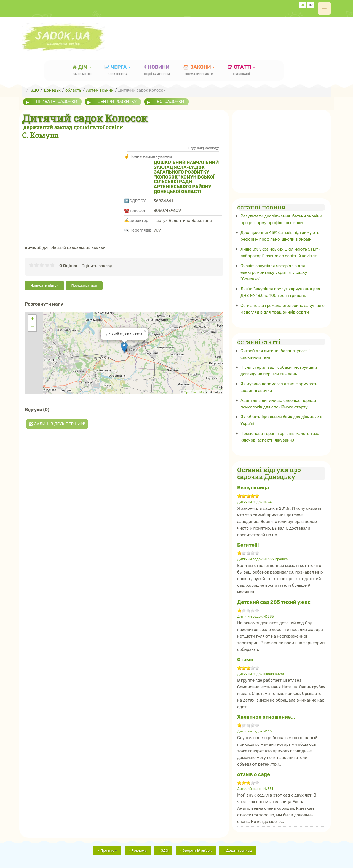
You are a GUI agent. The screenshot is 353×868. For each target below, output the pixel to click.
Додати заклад (239, 850)
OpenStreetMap (195, 392)
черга (118, 71)
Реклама (139, 850)
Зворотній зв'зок (197, 850)
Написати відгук (44, 286)
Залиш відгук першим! (57, 424)
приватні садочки (57, 102)
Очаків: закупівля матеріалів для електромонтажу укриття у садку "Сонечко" (274, 272)
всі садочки (171, 102)
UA (303, 5)
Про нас (109, 850)
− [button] (32, 327)
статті (242, 71)
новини (157, 71)
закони (199, 71)
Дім (82, 71)
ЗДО (164, 850)
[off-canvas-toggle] (324, 8)
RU (311, 5)
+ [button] (32, 319)
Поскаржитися (84, 286)
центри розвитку (117, 102)
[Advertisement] (231, 34)
